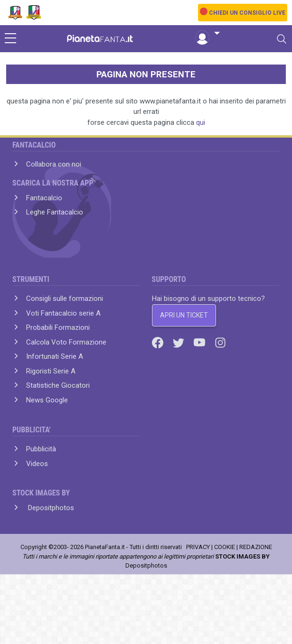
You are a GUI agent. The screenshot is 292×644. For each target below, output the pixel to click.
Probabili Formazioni (58, 327)
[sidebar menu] (10, 39)
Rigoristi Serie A (51, 371)
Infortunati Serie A (55, 356)
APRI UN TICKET (184, 315)
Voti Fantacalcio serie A (63, 313)
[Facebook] (159, 342)
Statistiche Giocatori (58, 385)
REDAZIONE (256, 547)
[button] (207, 34)
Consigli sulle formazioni (65, 299)
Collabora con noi (54, 164)
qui (201, 122)
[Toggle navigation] (282, 39)
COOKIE (225, 547)
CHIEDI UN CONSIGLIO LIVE (247, 13)
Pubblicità (41, 449)
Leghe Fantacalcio (55, 212)
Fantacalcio (44, 198)
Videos (37, 464)
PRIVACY (198, 547)
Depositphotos (50, 508)
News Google (47, 400)
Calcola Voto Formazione (66, 342)
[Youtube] (200, 342)
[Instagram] (220, 342)
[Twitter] (179, 342)
